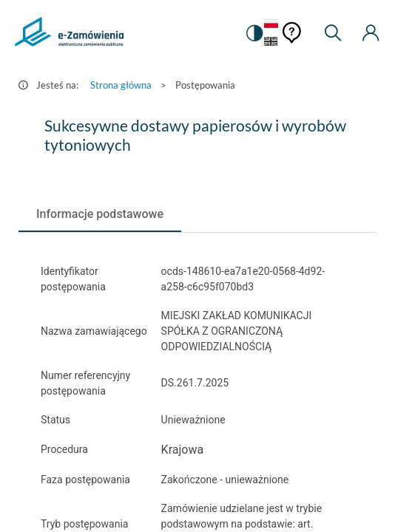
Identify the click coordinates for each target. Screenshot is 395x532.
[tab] (100, 214)
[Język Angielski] (271, 42)
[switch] (254, 33)
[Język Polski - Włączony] (271, 24)
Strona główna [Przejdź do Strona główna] (121, 85)
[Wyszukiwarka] (333, 33)
